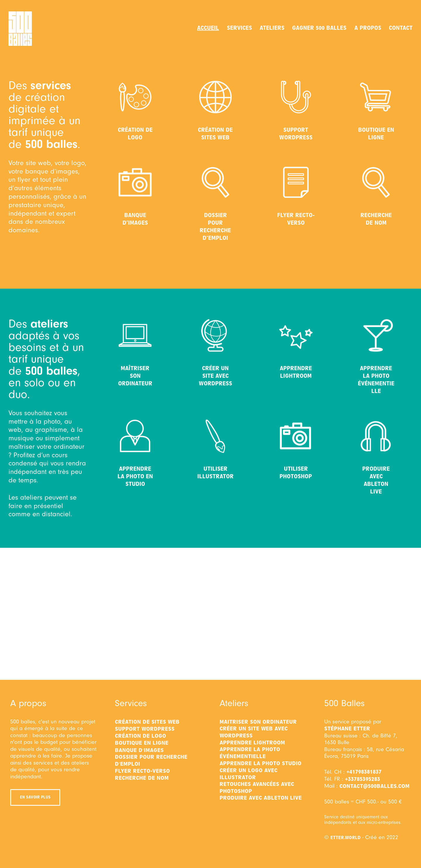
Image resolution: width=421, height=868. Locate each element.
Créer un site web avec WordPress (254, 732)
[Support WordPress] (296, 97)
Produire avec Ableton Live (376, 480)
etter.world (345, 838)
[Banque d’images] (135, 182)
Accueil (208, 28)
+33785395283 (363, 779)
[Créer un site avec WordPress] (215, 335)
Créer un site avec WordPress (215, 376)
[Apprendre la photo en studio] (135, 436)
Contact (401, 28)
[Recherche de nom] (376, 182)
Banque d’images (135, 219)
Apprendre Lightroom (296, 372)
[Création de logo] (135, 97)
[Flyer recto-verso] (296, 182)
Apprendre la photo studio (260, 763)
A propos (368, 28)
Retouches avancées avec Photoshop (257, 788)
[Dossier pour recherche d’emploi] (215, 182)
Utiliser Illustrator (215, 473)
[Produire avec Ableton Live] (376, 436)
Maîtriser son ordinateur (135, 376)
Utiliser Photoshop (296, 473)
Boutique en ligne (376, 134)
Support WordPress (296, 134)
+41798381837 (364, 772)
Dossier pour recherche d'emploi (151, 760)
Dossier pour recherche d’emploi (215, 227)
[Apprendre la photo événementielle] (376, 335)
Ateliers (272, 28)
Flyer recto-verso (296, 219)
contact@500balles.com (375, 786)
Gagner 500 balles (319, 28)
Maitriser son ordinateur (258, 722)
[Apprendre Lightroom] (296, 335)
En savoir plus (35, 797)
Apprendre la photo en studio (135, 476)
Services (239, 28)
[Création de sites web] (215, 97)
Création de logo (135, 134)
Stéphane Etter (347, 729)
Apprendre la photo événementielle (376, 380)
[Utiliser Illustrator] (215, 436)
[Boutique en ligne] (376, 97)
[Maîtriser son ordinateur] (135, 335)
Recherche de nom (376, 219)
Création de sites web (215, 134)
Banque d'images (139, 750)
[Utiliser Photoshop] (296, 436)
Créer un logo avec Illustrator (249, 774)
